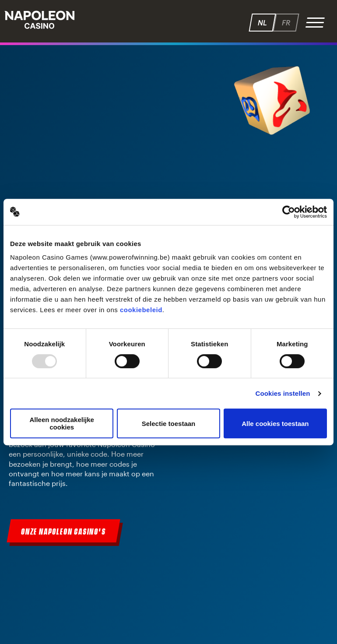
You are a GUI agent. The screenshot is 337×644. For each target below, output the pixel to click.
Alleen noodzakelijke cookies (62, 423)
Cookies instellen (283, 393)
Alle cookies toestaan (275, 424)
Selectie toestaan (169, 424)
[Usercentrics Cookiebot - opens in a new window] (289, 212)
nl (262, 23)
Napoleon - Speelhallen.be (39, 20)
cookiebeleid (141, 310)
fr (286, 23)
